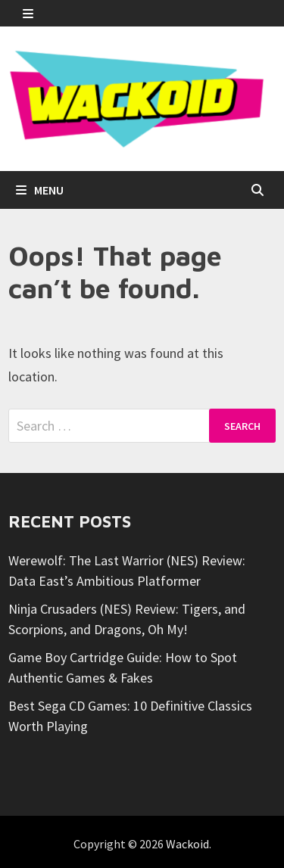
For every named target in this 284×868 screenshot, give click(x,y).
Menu (40, 190)
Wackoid (187, 844)
